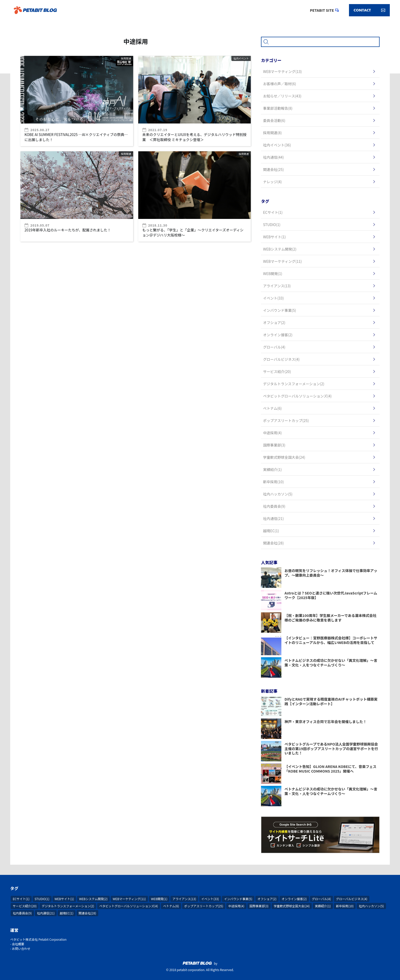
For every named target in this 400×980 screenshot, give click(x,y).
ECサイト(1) (21, 899)
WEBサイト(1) (64, 899)
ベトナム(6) (171, 906)
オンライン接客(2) (294, 899)
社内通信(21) (46, 913)
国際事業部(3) (259, 906)
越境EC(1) (67, 913)
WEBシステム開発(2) (93, 899)
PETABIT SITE (322, 10)
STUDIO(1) (42, 899)
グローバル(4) (322, 899)
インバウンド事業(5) (238, 899)
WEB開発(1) (159, 899)
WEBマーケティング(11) (129, 899)
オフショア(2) (267, 899)
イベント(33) (210, 899)
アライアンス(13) (184, 899)
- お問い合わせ (20, 948)
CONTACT (369, 10)
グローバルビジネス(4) (352, 899)
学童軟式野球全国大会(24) (292, 906)
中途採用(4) (236, 906)
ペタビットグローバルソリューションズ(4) (129, 906)
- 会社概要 (17, 944)
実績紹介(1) (323, 906)
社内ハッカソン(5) (371, 906)
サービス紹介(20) (25, 906)
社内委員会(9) (22, 913)
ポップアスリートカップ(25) (204, 906)
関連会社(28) (87, 913)
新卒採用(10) (345, 906)
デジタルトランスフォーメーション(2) (68, 906)
